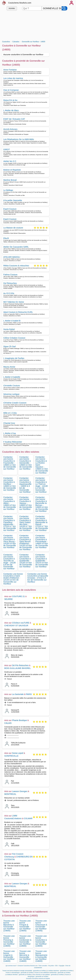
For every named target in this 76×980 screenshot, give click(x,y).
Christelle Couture (12, 386)
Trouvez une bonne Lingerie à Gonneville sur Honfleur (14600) (9, 956)
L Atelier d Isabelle (12, 377)
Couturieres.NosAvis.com (20, 3)
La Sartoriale (18, 694)
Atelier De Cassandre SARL (16, 247)
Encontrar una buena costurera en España (38, 979)
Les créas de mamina (13, 78)
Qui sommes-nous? (11, 966)
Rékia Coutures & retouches (16, 266)
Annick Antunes (10, 129)
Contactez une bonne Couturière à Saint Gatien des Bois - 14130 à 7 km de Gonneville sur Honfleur (26, 523)
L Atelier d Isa (10, 433)
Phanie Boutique (19, 720)
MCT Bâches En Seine (14, 302)
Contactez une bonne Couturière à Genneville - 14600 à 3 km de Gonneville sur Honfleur (26, 463)
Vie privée (51, 966)
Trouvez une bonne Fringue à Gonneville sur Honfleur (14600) (25, 926)
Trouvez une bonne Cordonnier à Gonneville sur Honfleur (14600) (25, 941)
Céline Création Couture (14, 338)
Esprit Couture (10, 209)
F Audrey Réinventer (13, 442)
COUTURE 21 (18, 596)
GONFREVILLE (11, 756)
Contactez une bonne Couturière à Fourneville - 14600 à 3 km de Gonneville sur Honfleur (10, 463)
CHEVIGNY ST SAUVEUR (16, 626)
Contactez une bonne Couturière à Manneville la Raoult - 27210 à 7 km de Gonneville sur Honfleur (42, 523)
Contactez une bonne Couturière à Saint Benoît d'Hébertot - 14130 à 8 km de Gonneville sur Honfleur (26, 542)
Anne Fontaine (10, 70)
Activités (12, 8)
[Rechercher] (65, 8)
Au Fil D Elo (9, 293)
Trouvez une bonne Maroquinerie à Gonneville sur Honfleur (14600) (41, 956)
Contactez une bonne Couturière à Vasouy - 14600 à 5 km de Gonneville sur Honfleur (26, 503)
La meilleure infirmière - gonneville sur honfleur (18, 975)
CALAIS (8, 723)
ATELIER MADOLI (12, 257)
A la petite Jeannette (13, 200)
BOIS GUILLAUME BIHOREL (18, 668)
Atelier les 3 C (10, 161)
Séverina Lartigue (11, 394)
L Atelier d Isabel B (12, 321)
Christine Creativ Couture (15, 403)
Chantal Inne (9, 423)
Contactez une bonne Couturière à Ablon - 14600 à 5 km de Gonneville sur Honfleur (10, 503)
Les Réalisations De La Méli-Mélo (19, 139)
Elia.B (6, 238)
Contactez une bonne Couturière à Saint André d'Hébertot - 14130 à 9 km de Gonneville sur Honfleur (13, 579)
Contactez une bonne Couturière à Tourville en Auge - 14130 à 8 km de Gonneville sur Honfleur (9, 562)
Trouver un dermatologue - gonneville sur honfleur (20, 973)
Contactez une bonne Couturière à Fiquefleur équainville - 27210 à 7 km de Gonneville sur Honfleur (10, 523)
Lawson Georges (20, 791)
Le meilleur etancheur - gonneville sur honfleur (60, 971)
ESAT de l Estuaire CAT (14, 119)
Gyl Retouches (10, 283)
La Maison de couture (13, 228)
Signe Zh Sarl (10, 346)
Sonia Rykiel (9, 329)
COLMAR (28, 818)
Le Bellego (8, 190)
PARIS (29, 694)
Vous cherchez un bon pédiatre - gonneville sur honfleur (48, 975)
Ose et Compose (11, 90)
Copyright (62, 966)
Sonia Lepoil (18, 753)
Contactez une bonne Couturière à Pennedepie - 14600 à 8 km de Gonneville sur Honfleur (42, 541)
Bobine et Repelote (12, 170)
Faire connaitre (43, 966)
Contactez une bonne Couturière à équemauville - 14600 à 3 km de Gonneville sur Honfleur (25, 485)
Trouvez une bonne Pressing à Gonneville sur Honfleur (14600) (9, 941)
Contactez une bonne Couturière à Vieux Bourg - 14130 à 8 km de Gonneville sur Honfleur (10, 541)
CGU (56, 966)
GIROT (7, 149)
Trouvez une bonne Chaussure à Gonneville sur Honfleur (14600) (41, 926)
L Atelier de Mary (11, 110)
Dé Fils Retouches (20, 665)
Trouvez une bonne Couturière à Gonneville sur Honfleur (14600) (41, 941)
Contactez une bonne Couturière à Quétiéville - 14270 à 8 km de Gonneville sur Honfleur (42, 561)
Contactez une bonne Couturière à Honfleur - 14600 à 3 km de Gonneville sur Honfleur (10, 484)
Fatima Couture (10, 275)
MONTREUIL (10, 794)
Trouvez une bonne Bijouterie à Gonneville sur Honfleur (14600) (9, 926)
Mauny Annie (9, 367)
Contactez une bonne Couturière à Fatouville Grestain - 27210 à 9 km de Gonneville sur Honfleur (38, 578)
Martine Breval (10, 180)
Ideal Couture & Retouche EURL (18, 312)
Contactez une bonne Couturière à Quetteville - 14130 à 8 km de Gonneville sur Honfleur (26, 561)
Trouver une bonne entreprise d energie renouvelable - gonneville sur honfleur (24, 971)
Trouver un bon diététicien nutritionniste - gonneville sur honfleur (52, 973)
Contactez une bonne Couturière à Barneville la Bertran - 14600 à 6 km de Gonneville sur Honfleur (42, 504)
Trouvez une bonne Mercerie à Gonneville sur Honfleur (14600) (25, 956)
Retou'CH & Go (10, 100)
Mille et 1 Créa (10, 413)
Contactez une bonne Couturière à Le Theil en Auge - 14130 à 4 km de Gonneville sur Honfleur (42, 485)
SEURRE (9, 599)
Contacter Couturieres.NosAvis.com (28, 966)
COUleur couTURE (21, 623)
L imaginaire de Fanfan (14, 358)
